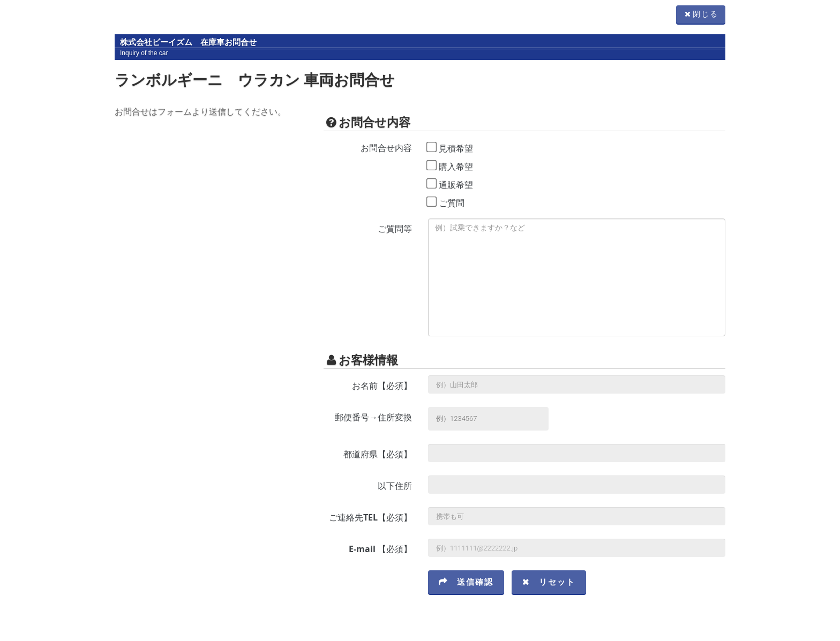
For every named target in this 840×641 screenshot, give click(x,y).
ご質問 (452, 203)
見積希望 (456, 148)
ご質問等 (395, 229)
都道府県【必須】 (378, 454)
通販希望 (456, 185)
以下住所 (395, 486)
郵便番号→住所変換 (373, 417)
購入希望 (456, 167)
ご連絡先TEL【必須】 (370, 517)
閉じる (701, 14)
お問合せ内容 (386, 148)
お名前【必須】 (382, 386)
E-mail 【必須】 (380, 549)
